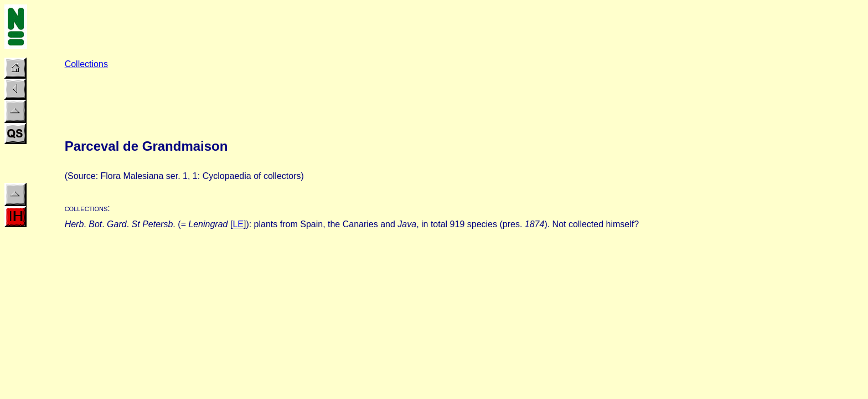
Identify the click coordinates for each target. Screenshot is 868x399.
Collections (86, 64)
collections (86, 208)
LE (238, 224)
